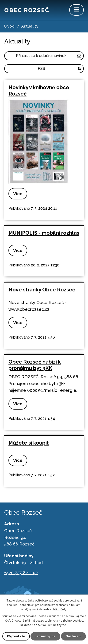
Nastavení (73, 636)
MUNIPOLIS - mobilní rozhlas (44, 233)
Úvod (9, 26)
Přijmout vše (16, 636)
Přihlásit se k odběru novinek (48, 56)
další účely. (59, 609)
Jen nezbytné (45, 636)
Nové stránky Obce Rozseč (42, 290)
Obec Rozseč (27, 10)
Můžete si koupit (29, 443)
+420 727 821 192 (21, 573)
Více (18, 194)
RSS (59, 69)
